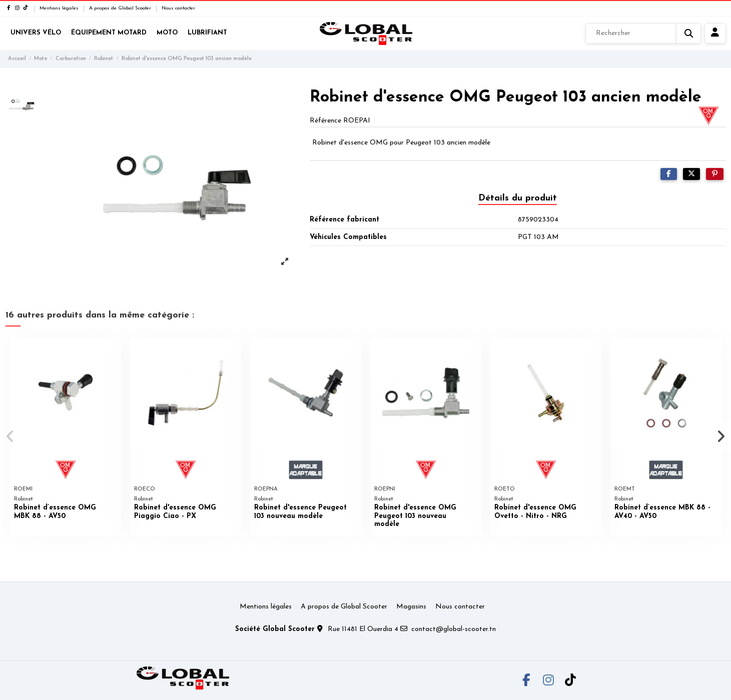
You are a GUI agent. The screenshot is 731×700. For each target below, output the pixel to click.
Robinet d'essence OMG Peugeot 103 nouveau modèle (415, 516)
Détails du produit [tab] (518, 198)
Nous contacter (178, 8)
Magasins (411, 607)
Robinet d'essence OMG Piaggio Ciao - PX (175, 512)
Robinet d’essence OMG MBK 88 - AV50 (55, 512)
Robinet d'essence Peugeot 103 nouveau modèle (300, 512)
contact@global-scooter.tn (454, 629)
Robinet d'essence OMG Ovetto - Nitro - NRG (535, 512)
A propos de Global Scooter (121, 8)
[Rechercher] (643, 33)
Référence (325, 121)
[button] (11, 436)
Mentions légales (60, 8)
